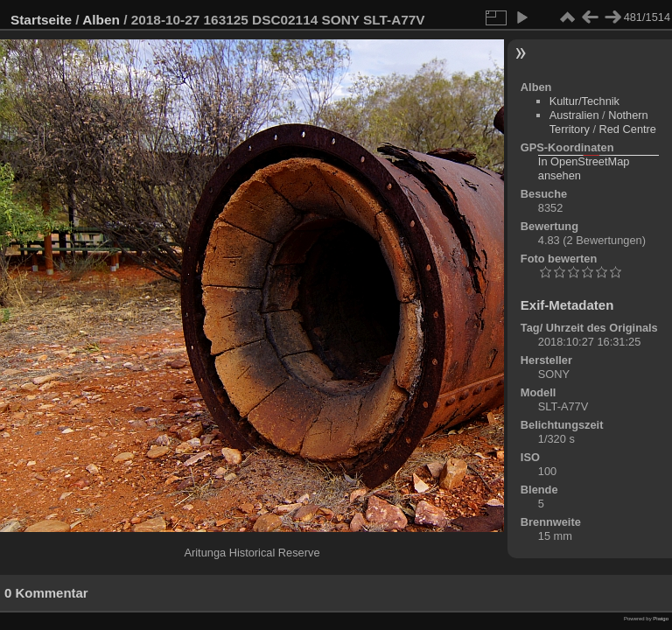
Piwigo (661, 619)
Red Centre (628, 129)
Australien (574, 115)
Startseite (41, 20)
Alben (101, 20)
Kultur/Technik (584, 101)
